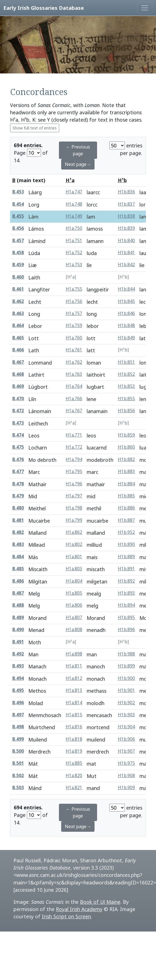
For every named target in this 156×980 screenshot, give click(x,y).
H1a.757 (74, 313)
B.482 (18, 532)
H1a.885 (74, 763)
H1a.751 (74, 241)
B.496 (18, 703)
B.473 (18, 423)
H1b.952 (126, 532)
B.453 (18, 192)
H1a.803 (74, 569)
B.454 (18, 204)
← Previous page (78, 150)
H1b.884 (126, 484)
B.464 (18, 325)
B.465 (18, 338)
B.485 (18, 569)
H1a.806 (74, 605)
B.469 (18, 386)
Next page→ (78, 164)
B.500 (18, 751)
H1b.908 (126, 776)
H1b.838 (126, 216)
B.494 (18, 678)
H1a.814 (74, 703)
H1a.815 (74, 715)
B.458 (18, 253)
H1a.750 (74, 228)
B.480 (18, 508)
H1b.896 (126, 630)
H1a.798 (74, 508)
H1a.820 (74, 776)
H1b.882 (126, 459)
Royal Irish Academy (79, 909)
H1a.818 (74, 739)
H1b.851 (126, 362)
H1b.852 (126, 374)
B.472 (18, 411)
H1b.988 (126, 654)
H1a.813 (74, 690)
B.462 (18, 301)
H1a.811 (74, 666)
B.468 (18, 374)
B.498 (18, 727)
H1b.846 (126, 313)
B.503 (18, 788)
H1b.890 (126, 544)
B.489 (18, 618)
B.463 (18, 313)
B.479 (18, 496)
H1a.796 (74, 484)
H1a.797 (74, 496)
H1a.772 (74, 447)
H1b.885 (126, 496)
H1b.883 (126, 472)
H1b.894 (126, 605)
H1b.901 (126, 690)
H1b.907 (126, 751)
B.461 (18, 289)
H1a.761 (74, 350)
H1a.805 (74, 593)
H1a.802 (74, 544)
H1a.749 (74, 216)
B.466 (18, 350)
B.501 (18, 763)
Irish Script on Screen (66, 916)
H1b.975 (126, 763)
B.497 (18, 715)
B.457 (18, 241)
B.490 (18, 630)
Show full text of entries (35, 128)
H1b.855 (126, 399)
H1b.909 (126, 788)
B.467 (18, 362)
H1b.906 (126, 739)
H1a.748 (74, 204)
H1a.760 (74, 338)
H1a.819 (74, 751)
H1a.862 (74, 532)
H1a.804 (74, 581)
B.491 (18, 642)
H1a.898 (74, 654)
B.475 (18, 447)
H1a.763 (74, 374)
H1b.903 (126, 715)
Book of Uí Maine (100, 902)
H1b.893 (126, 593)
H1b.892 (126, 581)
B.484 (18, 557)
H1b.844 (126, 289)
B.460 (18, 277)
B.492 (18, 654)
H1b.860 (126, 447)
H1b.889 (126, 557)
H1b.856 (126, 411)
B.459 (18, 265)
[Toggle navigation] (145, 8)
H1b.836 (126, 192)
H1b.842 (126, 265)
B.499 (18, 739)
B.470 (18, 399)
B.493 (18, 666)
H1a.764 (74, 386)
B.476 (18, 459)
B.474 (18, 435)
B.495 (18, 690)
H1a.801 (74, 557)
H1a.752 (74, 253)
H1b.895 (126, 618)
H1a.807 (74, 618)
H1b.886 (126, 508)
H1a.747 (74, 192)
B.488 (18, 605)
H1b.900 (126, 678)
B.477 (18, 472)
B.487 (18, 593)
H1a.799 (74, 520)
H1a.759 (74, 325)
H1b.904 (126, 727)
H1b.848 (126, 325)
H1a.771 (74, 435)
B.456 (18, 228)
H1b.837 (126, 204)
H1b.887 (126, 520)
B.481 (18, 520)
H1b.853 (126, 386)
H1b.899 (126, 666)
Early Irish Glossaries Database (44, 8)
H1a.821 (74, 788)
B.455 (18, 216)
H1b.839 (126, 228)
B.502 (18, 776)
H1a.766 (74, 399)
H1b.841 (126, 253)
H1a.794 (74, 459)
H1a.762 (74, 362)
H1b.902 (126, 703)
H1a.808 (74, 630)
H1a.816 (74, 727)
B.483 (18, 544)
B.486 (18, 581)
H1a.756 (74, 301)
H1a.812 (74, 678)
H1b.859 (126, 435)
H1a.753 (74, 265)
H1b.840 (126, 241)
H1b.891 (126, 569)
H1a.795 (74, 472)
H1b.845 (126, 301)
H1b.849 (126, 338)
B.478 (18, 484)
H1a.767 (74, 411)
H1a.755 (74, 289)
